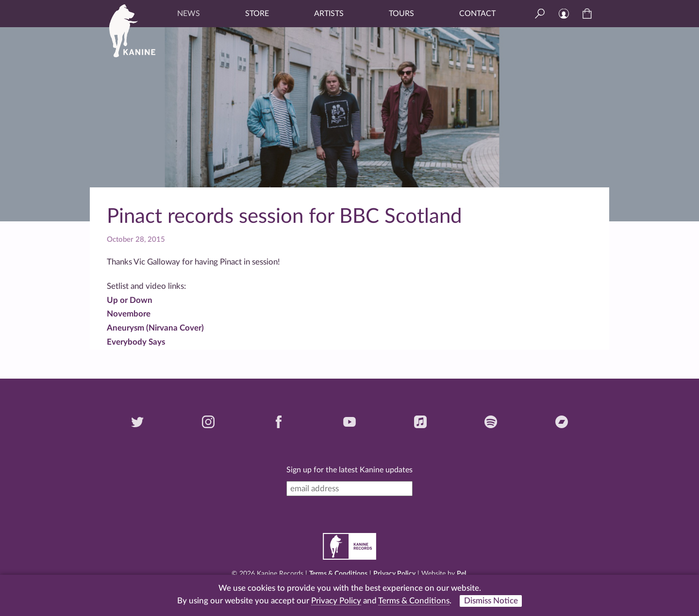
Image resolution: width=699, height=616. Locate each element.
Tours (401, 14)
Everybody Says (136, 342)
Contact (477, 14)
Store (257, 14)
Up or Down (130, 300)
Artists (329, 14)
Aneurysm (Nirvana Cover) (155, 328)
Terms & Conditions (338, 574)
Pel (461, 574)
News (189, 14)
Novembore (129, 314)
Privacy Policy (394, 574)
